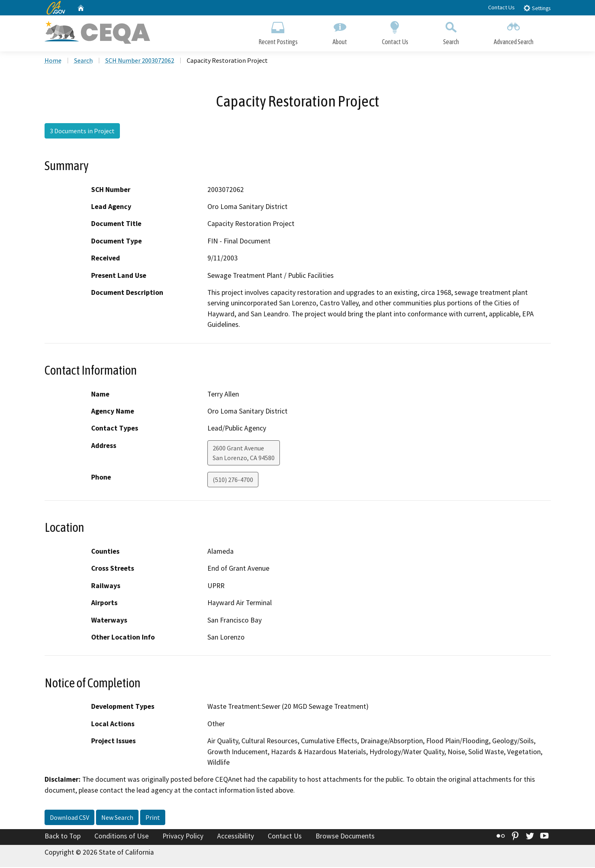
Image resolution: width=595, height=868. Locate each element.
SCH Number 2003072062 (140, 61)
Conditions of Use (122, 837)
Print (153, 818)
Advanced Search (514, 31)
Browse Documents (345, 837)
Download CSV (69, 818)
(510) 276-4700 (233, 480)
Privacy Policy (183, 837)
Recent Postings (278, 31)
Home (53, 61)
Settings (537, 8)
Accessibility (236, 837)
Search (451, 31)
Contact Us (501, 7)
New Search (117, 818)
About (340, 31)
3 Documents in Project (82, 132)
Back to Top (63, 837)
